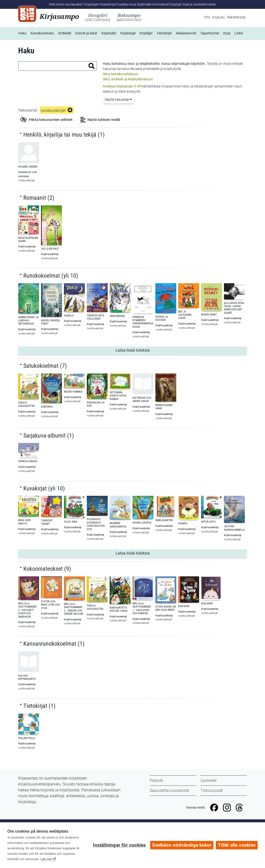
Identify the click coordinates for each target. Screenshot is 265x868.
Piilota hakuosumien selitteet (46, 120)
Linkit (239, 33)
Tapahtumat (210, 33)
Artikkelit (65, 33)
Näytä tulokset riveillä (100, 120)
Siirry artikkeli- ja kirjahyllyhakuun (128, 79)
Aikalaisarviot (186, 33)
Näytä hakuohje (118, 100)
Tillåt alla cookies (237, 845)
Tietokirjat (164, 33)
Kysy (227, 33)
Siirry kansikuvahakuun (120, 74)
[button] (92, 66)
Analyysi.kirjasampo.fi (120, 86)
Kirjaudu (219, 17)
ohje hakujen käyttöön (188, 64)
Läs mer (46, 859)
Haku (22, 33)
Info (207, 17)
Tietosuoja (210, 790)
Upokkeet (208, 780)
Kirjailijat (146, 33)
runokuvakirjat (53, 110)
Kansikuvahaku (42, 33)
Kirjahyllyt (109, 33)
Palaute (156, 780)
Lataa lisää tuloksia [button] (147, 350)
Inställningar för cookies (119, 845)
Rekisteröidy (236, 17)
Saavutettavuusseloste (169, 790)
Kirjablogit (128, 33)
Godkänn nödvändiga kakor (182, 845)
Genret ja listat (86, 33)
